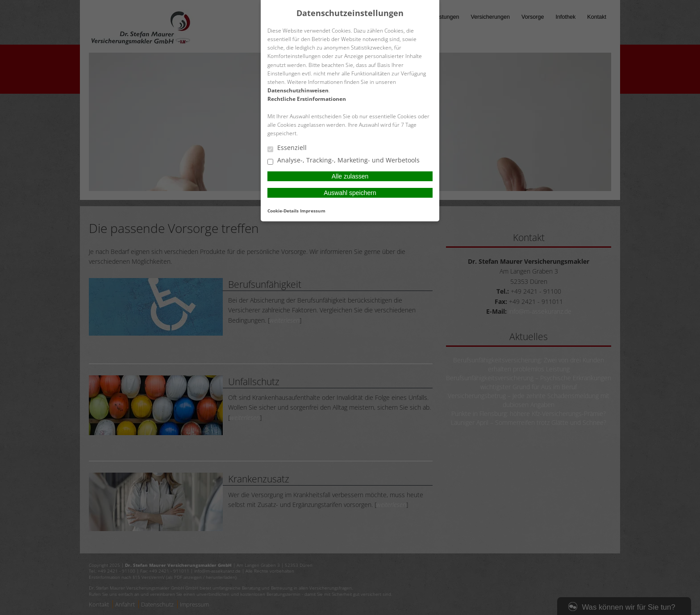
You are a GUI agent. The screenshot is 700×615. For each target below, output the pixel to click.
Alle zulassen (350, 176)
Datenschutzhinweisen (298, 90)
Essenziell (287, 148)
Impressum (313, 211)
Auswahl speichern (350, 193)
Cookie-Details (283, 211)
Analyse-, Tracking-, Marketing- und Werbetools (344, 161)
